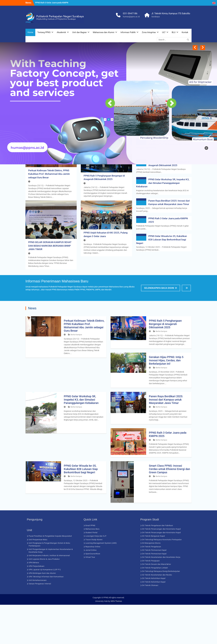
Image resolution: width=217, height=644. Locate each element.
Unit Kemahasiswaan (38, 619)
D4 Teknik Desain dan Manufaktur (157, 603)
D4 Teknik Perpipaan (151, 600)
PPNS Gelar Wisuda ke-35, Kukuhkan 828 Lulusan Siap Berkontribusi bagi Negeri (162, 279)
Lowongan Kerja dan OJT (96, 575)
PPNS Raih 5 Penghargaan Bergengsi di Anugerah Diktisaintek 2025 (165, 363)
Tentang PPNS (44, 32)
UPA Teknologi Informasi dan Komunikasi (46, 616)
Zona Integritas (149, 32)
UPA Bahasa (34, 602)
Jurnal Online (91, 589)
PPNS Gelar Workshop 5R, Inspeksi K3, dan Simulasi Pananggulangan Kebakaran (163, 222)
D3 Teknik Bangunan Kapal (153, 575)
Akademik (61, 32)
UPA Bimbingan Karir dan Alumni (42, 612)
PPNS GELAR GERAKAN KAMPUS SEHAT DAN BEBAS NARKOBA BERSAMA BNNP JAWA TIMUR (50, 285)
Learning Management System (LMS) (101, 582)
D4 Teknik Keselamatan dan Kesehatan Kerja (161, 596)
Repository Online (93, 586)
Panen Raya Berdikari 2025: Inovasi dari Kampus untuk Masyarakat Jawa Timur (166, 439)
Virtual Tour (90, 596)
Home (30, 32)
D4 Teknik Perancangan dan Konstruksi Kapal (161, 572)
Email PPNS (90, 565)
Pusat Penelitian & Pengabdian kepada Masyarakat (50, 575)
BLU (174, 32)
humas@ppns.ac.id (131, 17)
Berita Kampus (76, 374)
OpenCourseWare (93, 593)
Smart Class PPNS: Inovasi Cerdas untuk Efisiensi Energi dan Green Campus (169, 508)
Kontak (185, 32)
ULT (164, 32)
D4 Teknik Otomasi (150, 625)
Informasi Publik (128, 32)
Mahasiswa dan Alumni (104, 32)
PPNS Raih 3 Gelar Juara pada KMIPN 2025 (168, 474)
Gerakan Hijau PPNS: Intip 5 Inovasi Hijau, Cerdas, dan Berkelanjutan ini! (166, 400)
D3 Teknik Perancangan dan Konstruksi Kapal (161, 568)
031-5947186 (130, 13)
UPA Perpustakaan (36, 605)
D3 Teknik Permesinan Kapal (154, 589)
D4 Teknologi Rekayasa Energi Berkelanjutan (161, 610)
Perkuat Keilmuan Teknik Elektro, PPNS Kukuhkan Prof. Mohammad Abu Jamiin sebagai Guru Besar (49, 213)
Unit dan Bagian (79, 32)
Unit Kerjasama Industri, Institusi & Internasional (49, 595)
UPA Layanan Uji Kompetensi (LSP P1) (45, 609)
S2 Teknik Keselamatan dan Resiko (157, 614)
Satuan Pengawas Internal (40, 623)
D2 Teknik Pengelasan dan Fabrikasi (158, 565)
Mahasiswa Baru (92, 568)
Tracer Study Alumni (94, 579)
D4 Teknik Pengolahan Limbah (155, 607)
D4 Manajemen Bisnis (151, 582)
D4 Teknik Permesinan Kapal (154, 593)
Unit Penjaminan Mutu (38, 579)
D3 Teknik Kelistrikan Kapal (154, 618)
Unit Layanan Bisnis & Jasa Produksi (44, 598)
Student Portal (91, 572)
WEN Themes (116, 640)
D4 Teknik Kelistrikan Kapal (154, 621)
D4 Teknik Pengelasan (152, 586)
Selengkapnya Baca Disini (159, 327)
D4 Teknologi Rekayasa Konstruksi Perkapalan (162, 579)
